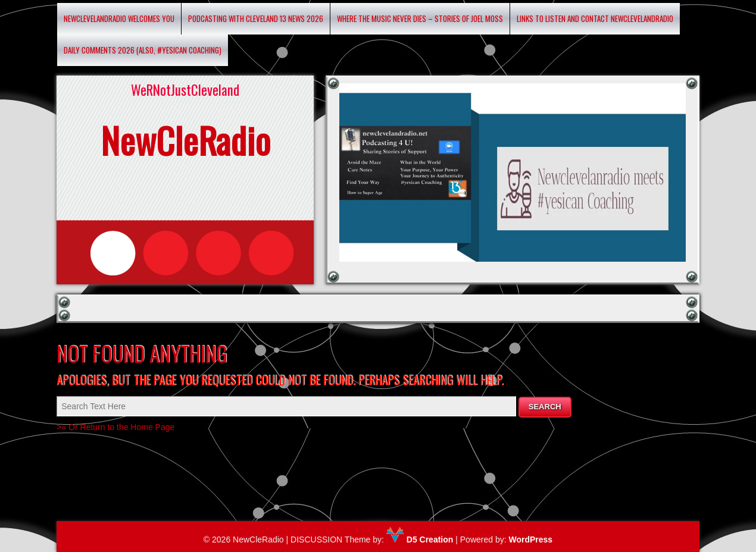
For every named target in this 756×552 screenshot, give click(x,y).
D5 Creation (420, 540)
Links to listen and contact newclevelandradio (595, 18)
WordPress (530, 540)
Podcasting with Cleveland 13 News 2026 (256, 18)
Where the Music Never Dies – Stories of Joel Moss (420, 18)
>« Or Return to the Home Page (115, 427)
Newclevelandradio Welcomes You (119, 18)
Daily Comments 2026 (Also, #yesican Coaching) (143, 50)
